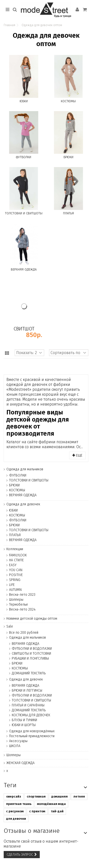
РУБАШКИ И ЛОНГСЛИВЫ (30, 658)
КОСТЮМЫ (68, 101)
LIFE (12, 585)
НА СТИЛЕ (16, 560)
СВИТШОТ (24, 329)
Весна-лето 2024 (22, 609)
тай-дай (57, 811)
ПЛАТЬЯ (68, 213)
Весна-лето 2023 (22, 595)
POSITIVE (16, 575)
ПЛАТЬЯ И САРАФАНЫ (28, 705)
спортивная (36, 796)
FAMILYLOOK (18, 555)
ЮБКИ (24, 101)
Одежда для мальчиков (25, 469)
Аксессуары (18, 741)
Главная (9, 25)
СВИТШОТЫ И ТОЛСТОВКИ (31, 654)
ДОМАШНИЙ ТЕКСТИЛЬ (29, 673)
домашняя (59, 796)
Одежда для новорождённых (32, 731)
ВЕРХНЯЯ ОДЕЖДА (24, 269)
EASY (13, 565)
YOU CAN (16, 570)
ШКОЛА (15, 746)
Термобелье (19, 604)
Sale (10, 626)
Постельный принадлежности (32, 736)
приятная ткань (19, 804)
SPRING (15, 580)
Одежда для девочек (23, 504)
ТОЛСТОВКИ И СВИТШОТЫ (24, 213)
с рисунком (15, 811)
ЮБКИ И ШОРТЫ (24, 725)
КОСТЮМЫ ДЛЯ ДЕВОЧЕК (31, 715)
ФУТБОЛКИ (24, 157)
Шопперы (16, 600)
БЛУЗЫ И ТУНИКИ (24, 720)
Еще (77, 455)
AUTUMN (15, 590)
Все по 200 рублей (24, 633)
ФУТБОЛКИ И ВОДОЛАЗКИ (32, 649)
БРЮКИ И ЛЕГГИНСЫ (27, 690)
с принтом (37, 811)
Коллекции (15, 549)
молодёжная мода (51, 804)
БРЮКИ (68, 157)
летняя (79, 796)
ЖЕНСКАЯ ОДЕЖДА (20, 763)
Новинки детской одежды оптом (32, 619)
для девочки (16, 819)
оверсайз (14, 796)
